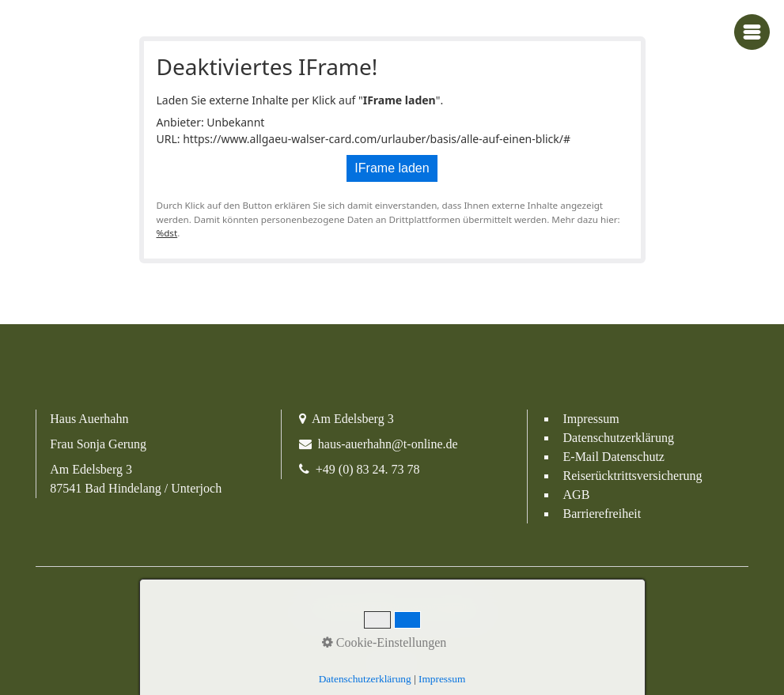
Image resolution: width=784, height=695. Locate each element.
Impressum (591, 419)
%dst (167, 233)
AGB (577, 495)
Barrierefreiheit (602, 514)
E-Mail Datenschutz (614, 457)
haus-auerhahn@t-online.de (388, 444)
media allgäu (457, 608)
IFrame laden (392, 168)
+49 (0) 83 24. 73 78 (368, 469)
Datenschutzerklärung (619, 438)
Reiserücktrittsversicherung (633, 476)
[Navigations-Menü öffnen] (752, 32)
